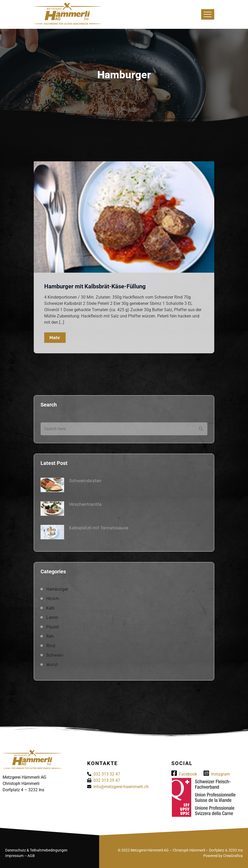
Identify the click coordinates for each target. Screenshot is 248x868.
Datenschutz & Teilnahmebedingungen (36, 850)
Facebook (184, 774)
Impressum (14, 856)
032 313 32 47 (107, 774)
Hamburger (57, 589)
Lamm (52, 617)
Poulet (53, 627)
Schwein (55, 655)
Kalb (50, 608)
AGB (31, 856)
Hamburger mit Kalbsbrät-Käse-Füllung (95, 286)
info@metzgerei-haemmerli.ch (121, 787)
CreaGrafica (233, 856)
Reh (50, 636)
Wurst (52, 665)
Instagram (217, 774)
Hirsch (53, 599)
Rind (51, 646)
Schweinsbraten (85, 481)
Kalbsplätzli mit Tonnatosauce (99, 528)
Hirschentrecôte (85, 504)
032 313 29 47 (107, 780)
